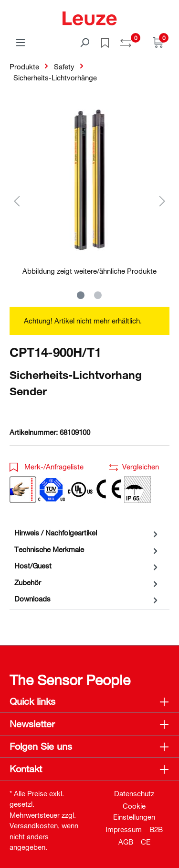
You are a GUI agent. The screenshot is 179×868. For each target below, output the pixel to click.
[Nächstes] (162, 201)
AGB (126, 842)
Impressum (124, 829)
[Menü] (21, 42)
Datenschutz (134, 793)
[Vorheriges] (17, 201)
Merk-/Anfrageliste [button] (47, 467)
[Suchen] (84, 42)
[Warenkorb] (158, 42)
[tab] (87, 533)
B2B (156, 829)
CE (146, 842)
